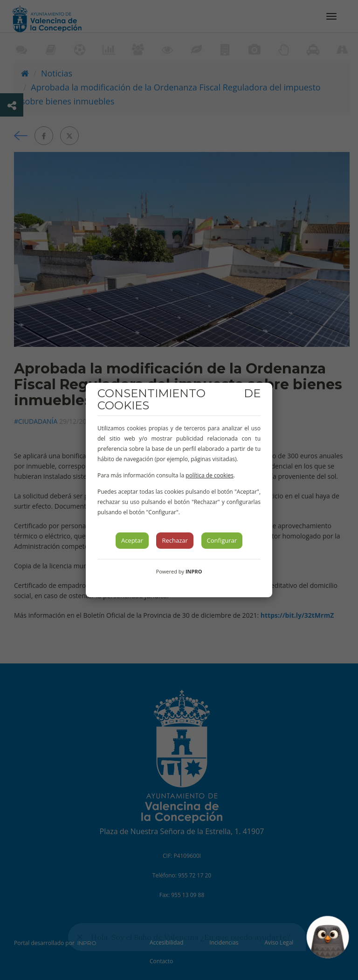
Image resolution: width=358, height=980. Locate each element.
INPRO (194, 571)
